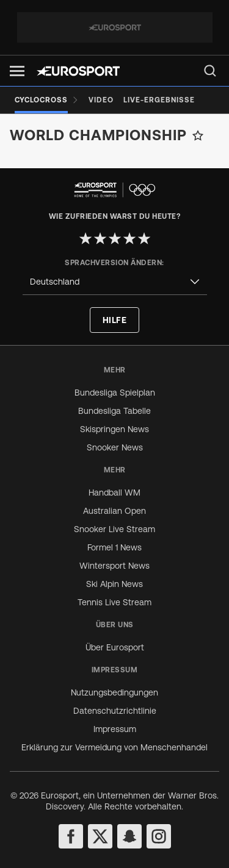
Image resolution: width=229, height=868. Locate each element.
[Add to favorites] (198, 135)
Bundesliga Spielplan (115, 393)
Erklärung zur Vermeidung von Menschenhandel (114, 747)
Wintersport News (114, 566)
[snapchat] (129, 836)
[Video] (101, 100)
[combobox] (115, 282)
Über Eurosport (115, 647)
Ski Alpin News (114, 584)
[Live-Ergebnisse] (159, 100)
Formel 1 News (114, 547)
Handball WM (114, 493)
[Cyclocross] (47, 100)
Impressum (115, 729)
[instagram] (159, 836)
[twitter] (100, 836)
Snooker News (115, 447)
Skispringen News (114, 429)
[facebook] (71, 836)
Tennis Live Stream (114, 602)
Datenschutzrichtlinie (115, 711)
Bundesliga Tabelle (114, 411)
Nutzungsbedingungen (114, 692)
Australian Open (114, 511)
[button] (17, 71)
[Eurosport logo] (78, 71)
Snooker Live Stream (114, 529)
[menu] (210, 71)
